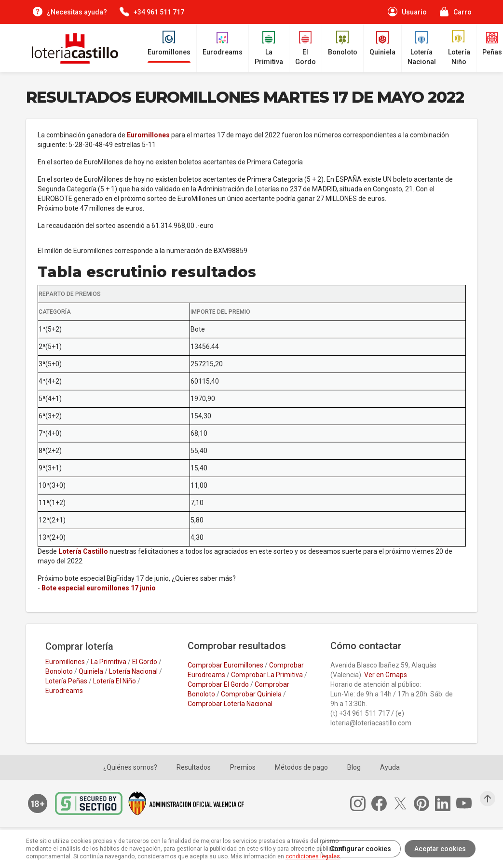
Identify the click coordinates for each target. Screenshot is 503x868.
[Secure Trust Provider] (92, 803)
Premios (243, 767)
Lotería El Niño (115, 681)
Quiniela (91, 671)
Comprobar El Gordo (218, 684)
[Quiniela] (382, 43)
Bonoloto (59, 671)
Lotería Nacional (133, 671)
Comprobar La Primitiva (267, 675)
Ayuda (390, 767)
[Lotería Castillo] (72, 48)
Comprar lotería (79, 646)
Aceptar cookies (440, 849)
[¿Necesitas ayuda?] (69, 12)
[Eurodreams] (223, 43)
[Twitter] (403, 803)
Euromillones (148, 135)
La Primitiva (109, 662)
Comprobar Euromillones (225, 665)
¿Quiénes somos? (130, 767)
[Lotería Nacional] (422, 48)
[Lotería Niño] (459, 48)
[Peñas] (492, 43)
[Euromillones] (169, 43)
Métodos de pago (301, 767)
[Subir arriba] (488, 799)
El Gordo (145, 662)
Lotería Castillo (83, 551)
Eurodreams (64, 691)
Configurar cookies (360, 849)
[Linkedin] (446, 803)
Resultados (194, 767)
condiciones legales (313, 856)
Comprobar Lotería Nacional (230, 704)
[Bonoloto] (343, 43)
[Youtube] (467, 803)
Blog (354, 767)
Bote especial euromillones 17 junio (99, 588)
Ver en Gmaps (386, 675)
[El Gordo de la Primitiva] (306, 48)
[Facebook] (382, 803)
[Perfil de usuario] (407, 12)
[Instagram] (361, 803)
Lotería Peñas (66, 681)
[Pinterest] (424, 803)
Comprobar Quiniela (251, 694)
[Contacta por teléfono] (151, 12)
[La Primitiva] (269, 48)
